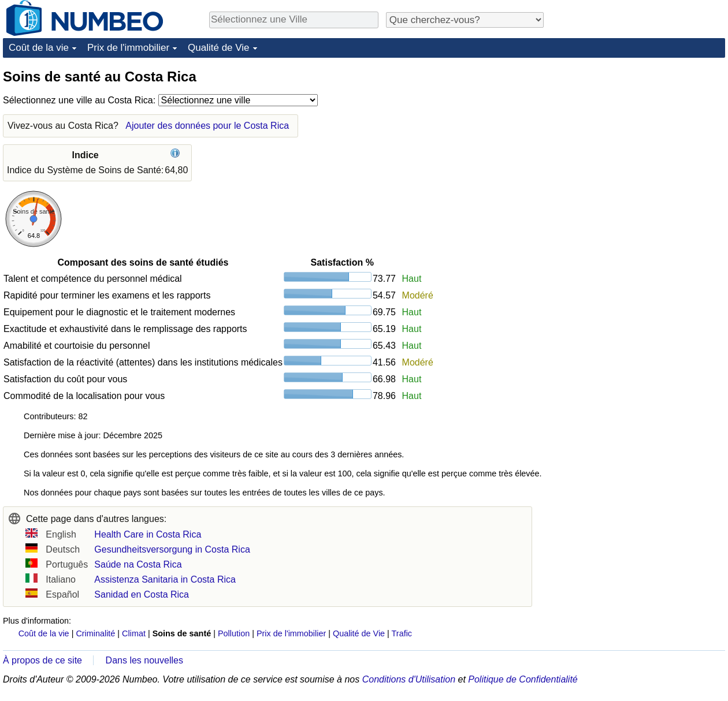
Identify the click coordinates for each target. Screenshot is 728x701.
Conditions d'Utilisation (409, 679)
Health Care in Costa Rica (148, 534)
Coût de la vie (39, 48)
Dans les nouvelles (144, 660)
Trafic (402, 633)
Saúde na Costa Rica (138, 564)
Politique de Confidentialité (523, 679)
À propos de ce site (42, 660)
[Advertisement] (638, 140)
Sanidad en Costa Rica (142, 594)
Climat (134, 633)
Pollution (234, 633)
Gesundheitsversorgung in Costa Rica (172, 549)
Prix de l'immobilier (128, 48)
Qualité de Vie (218, 48)
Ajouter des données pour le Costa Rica (207, 126)
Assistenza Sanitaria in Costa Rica (165, 579)
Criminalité (95, 633)
